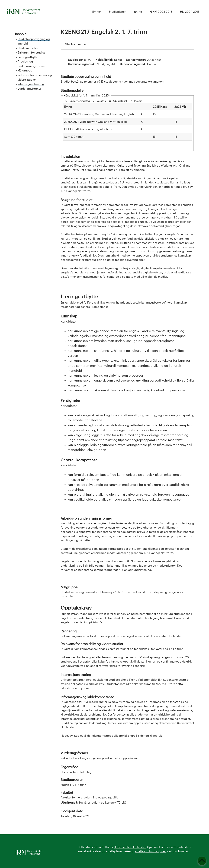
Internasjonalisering (31, 84)
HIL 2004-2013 (190, 12)
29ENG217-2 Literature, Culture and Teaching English (99, 114)
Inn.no (138, 12)
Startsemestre (75, 44)
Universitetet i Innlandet (130, 847)
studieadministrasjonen (151, 851)
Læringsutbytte (28, 57)
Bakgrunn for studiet (31, 52)
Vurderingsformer (29, 88)
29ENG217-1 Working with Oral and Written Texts (96, 122)
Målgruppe (25, 70)
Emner (97, 12)
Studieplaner (117, 12)
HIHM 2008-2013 (161, 12)
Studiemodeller (28, 48)
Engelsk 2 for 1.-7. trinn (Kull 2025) (87, 95)
